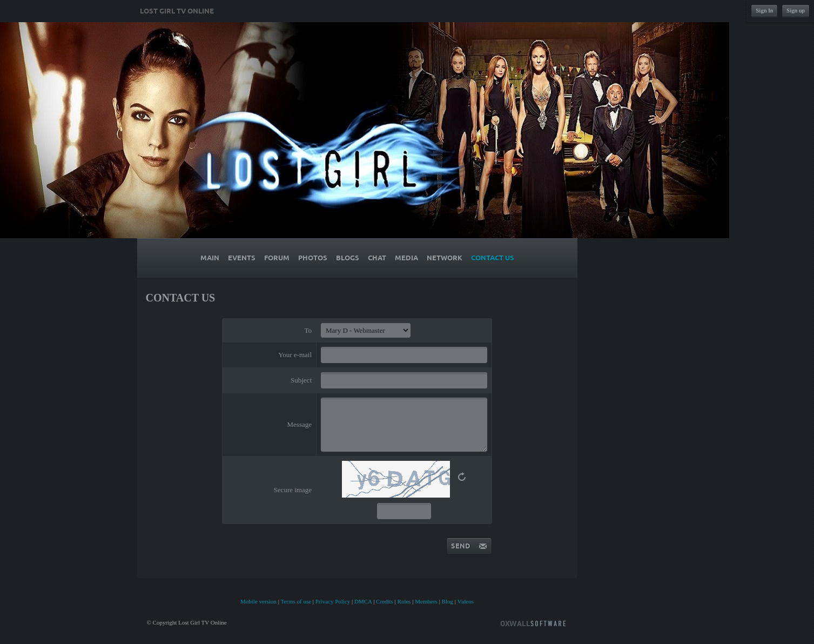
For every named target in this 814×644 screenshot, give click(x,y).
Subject (301, 380)
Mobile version (258, 601)
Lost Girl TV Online (177, 11)
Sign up (796, 10)
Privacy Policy (333, 601)
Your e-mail (295, 355)
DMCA (363, 601)
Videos (466, 601)
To (308, 330)
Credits (385, 601)
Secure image (293, 490)
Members (426, 601)
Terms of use (296, 601)
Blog (448, 601)
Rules (404, 601)
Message (300, 424)
